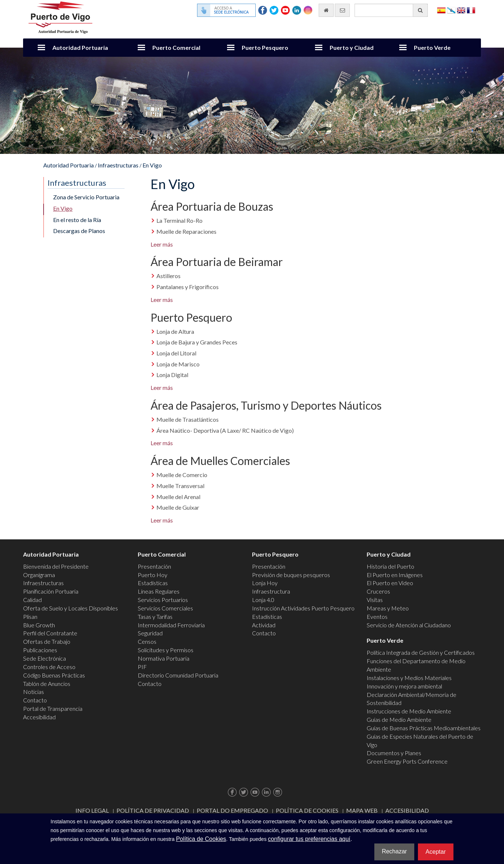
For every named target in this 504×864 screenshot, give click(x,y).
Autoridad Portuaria (80, 47)
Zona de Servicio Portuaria (86, 197)
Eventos (377, 616)
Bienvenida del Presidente (56, 566)
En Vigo (152, 165)
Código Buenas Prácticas (54, 675)
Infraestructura (271, 591)
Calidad (32, 600)
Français (471, 10)
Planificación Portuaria (51, 591)
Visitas (375, 600)
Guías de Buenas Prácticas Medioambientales (424, 728)
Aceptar (436, 852)
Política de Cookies (307, 810)
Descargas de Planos (79, 231)
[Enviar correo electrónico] (342, 10)
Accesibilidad (39, 717)
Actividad (264, 625)
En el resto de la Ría (77, 220)
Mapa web (362, 810)
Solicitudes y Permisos (166, 650)
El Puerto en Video (390, 583)
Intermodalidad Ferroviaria (171, 625)
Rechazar (394, 851)
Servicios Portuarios (163, 600)
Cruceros (378, 591)
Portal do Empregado (232, 810)
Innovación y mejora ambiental (404, 686)
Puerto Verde (432, 47)
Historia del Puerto (390, 566)
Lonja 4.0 (263, 600)
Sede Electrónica (45, 658)
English (461, 10)
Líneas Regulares (159, 591)
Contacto (35, 700)
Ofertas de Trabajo (47, 641)
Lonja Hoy (265, 583)
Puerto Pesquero (265, 47)
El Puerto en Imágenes (395, 575)
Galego (451, 10)
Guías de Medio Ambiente (399, 719)
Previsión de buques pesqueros (291, 575)
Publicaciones (40, 650)
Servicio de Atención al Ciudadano (409, 625)
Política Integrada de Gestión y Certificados (421, 652)
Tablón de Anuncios (47, 684)
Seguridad (150, 633)
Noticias (34, 692)
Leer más (162, 244)
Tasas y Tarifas (155, 616)
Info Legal (92, 810)
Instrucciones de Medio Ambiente (409, 711)
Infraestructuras (118, 165)
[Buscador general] (391, 10)
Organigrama (39, 575)
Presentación (154, 566)
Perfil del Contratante (50, 633)
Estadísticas (153, 583)
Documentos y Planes (394, 753)
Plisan (30, 616)
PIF (142, 667)
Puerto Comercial (176, 47)
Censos (147, 641)
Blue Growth (39, 625)
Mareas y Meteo (388, 608)
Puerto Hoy (153, 575)
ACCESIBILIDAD (407, 810)
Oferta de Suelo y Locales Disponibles (71, 608)
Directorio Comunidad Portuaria (178, 675)
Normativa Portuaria (164, 658)
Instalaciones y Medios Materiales (409, 678)
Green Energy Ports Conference (407, 761)
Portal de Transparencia (53, 708)
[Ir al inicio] (326, 10)
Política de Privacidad (153, 810)
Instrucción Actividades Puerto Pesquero (303, 608)
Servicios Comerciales (165, 608)
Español (441, 10)
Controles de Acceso (49, 667)
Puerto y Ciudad (352, 47)
